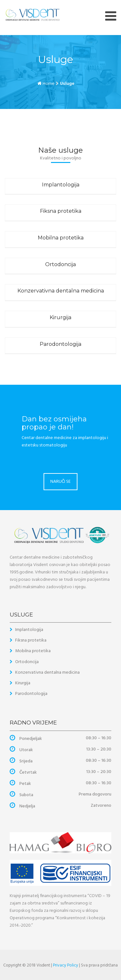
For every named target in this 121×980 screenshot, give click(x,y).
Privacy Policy (66, 965)
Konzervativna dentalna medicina (61, 291)
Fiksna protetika (61, 211)
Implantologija (61, 185)
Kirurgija (60, 317)
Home (49, 84)
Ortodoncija (60, 264)
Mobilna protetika (61, 238)
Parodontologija (60, 344)
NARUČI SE (60, 482)
